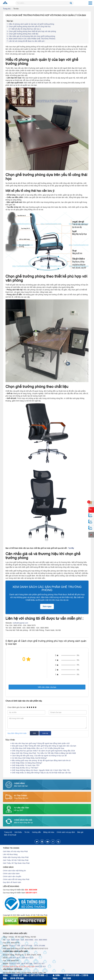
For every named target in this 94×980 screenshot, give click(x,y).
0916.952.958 (27, 964)
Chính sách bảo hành (11, 874)
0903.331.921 (39, 964)
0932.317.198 (14, 946)
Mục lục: (10, 21)
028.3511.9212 (28, 958)
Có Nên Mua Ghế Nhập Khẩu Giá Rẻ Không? (29, 758)
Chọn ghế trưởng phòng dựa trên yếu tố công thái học (29, 26)
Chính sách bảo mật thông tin (14, 871)
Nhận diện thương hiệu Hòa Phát (16, 857)
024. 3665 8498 (13, 940)
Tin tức (27, 832)
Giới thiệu (18, 832)
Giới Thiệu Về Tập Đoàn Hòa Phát (16, 863)
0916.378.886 (40, 946)
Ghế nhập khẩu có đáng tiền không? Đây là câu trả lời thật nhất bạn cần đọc (41, 773)
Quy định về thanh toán (12, 882)
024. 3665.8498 (31, 890)
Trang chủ (7, 9)
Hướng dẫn (36, 832)
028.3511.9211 (31, 893)
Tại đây (71, 548)
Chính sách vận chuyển (12, 876)
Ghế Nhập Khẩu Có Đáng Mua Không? (26, 763)
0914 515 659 (72, 975)
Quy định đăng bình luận (17, 733)
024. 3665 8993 (41, 940)
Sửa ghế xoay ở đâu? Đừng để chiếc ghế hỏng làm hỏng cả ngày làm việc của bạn (43, 746)
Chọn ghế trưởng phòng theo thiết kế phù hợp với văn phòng (31, 31)
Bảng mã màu (49, 832)
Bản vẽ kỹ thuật (10, 835)
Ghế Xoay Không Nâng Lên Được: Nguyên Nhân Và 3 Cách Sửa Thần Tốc (40, 770)
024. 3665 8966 (27, 940)
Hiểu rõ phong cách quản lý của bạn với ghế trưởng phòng (30, 24)
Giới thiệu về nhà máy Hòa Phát (15, 851)
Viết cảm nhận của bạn (47, 687)
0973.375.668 (27, 946)
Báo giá (80, 832)
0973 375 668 (37, 975)
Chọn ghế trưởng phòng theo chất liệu (23, 34)
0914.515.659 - (15, 964)
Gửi (34, 733)
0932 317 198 (19, 975)
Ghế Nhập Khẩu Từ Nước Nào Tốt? (25, 765)
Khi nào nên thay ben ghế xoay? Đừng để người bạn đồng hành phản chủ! (40, 743)
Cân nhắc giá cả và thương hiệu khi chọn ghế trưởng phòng (31, 36)
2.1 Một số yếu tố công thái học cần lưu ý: (25, 29)
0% (78, 655)
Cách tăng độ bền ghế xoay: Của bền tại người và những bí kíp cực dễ (38, 756)
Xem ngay (47, 606)
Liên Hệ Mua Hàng (10, 854)
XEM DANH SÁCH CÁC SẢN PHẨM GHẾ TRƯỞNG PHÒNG (31, 39)
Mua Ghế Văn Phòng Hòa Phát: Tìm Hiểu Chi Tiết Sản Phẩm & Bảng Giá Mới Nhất (43, 753)
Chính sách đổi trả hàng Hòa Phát (16, 879)
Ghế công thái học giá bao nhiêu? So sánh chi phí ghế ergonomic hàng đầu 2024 (43, 751)
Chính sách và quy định (66, 832)
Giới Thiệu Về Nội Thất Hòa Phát (16, 860)
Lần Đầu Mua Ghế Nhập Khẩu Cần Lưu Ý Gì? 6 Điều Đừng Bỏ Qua (37, 748)
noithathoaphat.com (20, 623)
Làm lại (45, 733)
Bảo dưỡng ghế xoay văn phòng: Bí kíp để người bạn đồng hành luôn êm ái (40, 760)
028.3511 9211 (15, 958)
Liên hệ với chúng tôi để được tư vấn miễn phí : (26, 41)
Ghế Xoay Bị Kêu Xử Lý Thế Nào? (24, 768)
